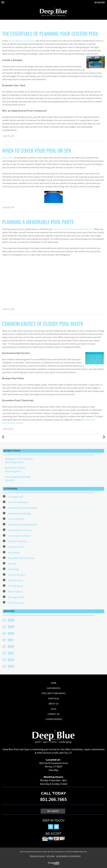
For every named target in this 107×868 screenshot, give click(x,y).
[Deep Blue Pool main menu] (3, 2)
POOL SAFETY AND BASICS (54, 693)
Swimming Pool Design (19, 513)
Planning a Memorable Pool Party (38, 222)
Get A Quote (53, 811)
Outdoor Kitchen (16, 575)
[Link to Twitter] (56, 827)
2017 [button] (11, 640)
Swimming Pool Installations (22, 508)
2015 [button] (11, 653)
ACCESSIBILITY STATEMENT (68, 856)
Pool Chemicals (16, 580)
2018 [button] (11, 633)
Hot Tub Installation (18, 502)
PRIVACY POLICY (38, 856)
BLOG (54, 709)
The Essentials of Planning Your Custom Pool (50, 33)
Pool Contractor (16, 603)
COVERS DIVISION (54, 719)
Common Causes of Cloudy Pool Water (43, 323)
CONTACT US (53, 714)
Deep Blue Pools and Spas (21, 558)
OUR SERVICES (53, 688)
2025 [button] (11, 627)
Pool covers (8, 158)
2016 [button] (11, 646)
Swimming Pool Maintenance (23, 525)
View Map (53, 770)
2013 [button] (11, 666)
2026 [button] (11, 620)
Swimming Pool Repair (19, 536)
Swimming (13, 569)
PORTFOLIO (54, 699)
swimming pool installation (22, 41)
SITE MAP (51, 856)
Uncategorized (15, 497)
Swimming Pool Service (20, 530)
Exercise (12, 564)
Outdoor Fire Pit (16, 547)
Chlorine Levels (16, 586)
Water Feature (15, 592)
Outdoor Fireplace (17, 541)
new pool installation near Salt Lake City (73, 229)
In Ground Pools (16, 519)
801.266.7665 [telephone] (100, 2)
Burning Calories (16, 597)
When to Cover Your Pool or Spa (37, 150)
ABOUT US (53, 704)
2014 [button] (11, 660)
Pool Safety (14, 553)
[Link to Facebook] (51, 827)
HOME (54, 683)
